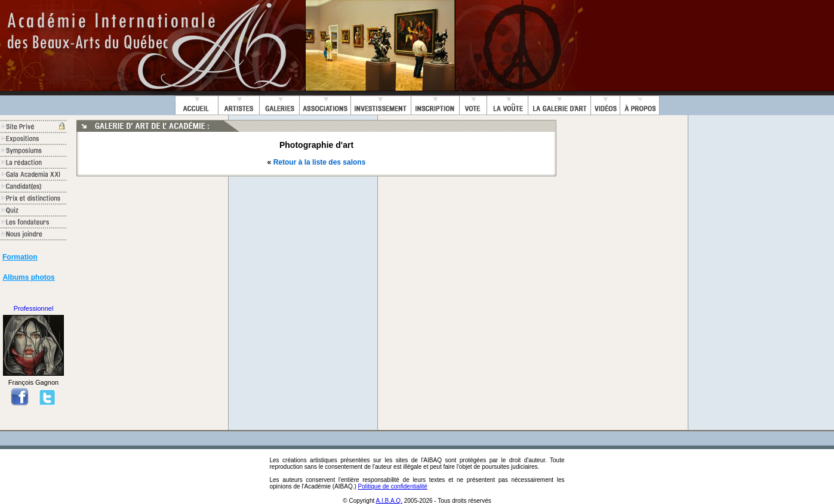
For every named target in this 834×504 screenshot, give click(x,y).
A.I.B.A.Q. (389, 501)
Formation (20, 257)
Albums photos (28, 277)
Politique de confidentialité (393, 486)
